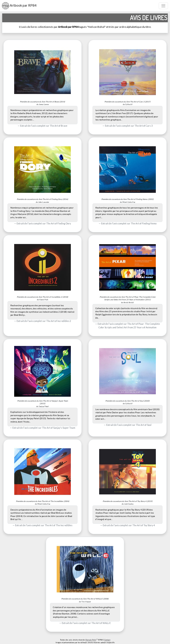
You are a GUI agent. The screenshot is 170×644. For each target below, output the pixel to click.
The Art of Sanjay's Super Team (59, 428)
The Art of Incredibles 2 (59, 321)
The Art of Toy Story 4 (144, 525)
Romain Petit (91, 640)
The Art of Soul (144, 425)
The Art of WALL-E (101, 623)
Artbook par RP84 (19, 6)
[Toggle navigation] (163, 6)
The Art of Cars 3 (144, 126)
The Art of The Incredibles (59, 525)
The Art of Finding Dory (59, 223)
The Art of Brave (59, 126)
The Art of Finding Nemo (144, 223)
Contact (107, 640)
